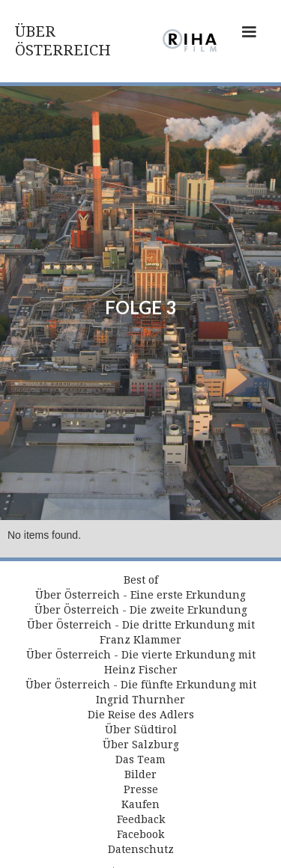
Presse (141, 789)
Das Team (140, 759)
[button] (249, 41)
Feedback (141, 819)
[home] (81, 41)
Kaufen (140, 804)
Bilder (140, 774)
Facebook (140, 834)
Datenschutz (141, 849)
